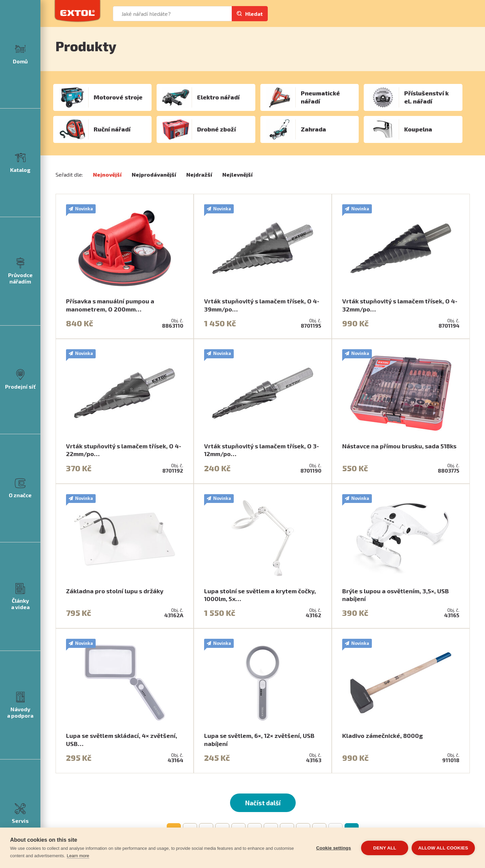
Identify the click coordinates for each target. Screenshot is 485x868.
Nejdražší (199, 174)
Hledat (254, 14)
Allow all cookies (443, 848)
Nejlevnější (237, 174)
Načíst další (263, 803)
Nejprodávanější (154, 174)
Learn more (78, 856)
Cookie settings (333, 848)
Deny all (385, 848)
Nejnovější (107, 174)
